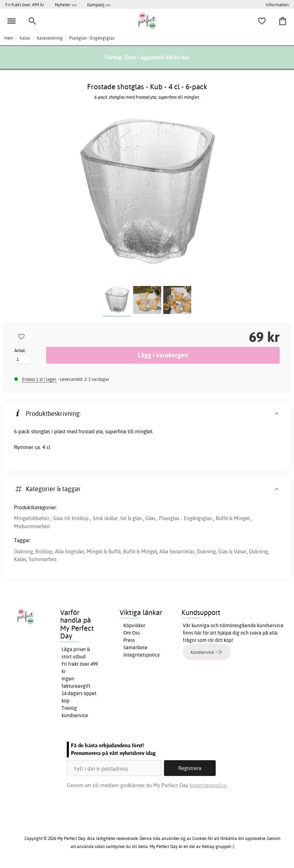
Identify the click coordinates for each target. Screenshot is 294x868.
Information (277, 5)
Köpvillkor (134, 625)
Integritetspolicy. (209, 785)
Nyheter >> (66, 5)
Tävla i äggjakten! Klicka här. (157, 57)
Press (129, 640)
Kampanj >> (99, 5)
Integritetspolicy (142, 655)
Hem (9, 38)
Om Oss (132, 633)
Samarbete (135, 647)
